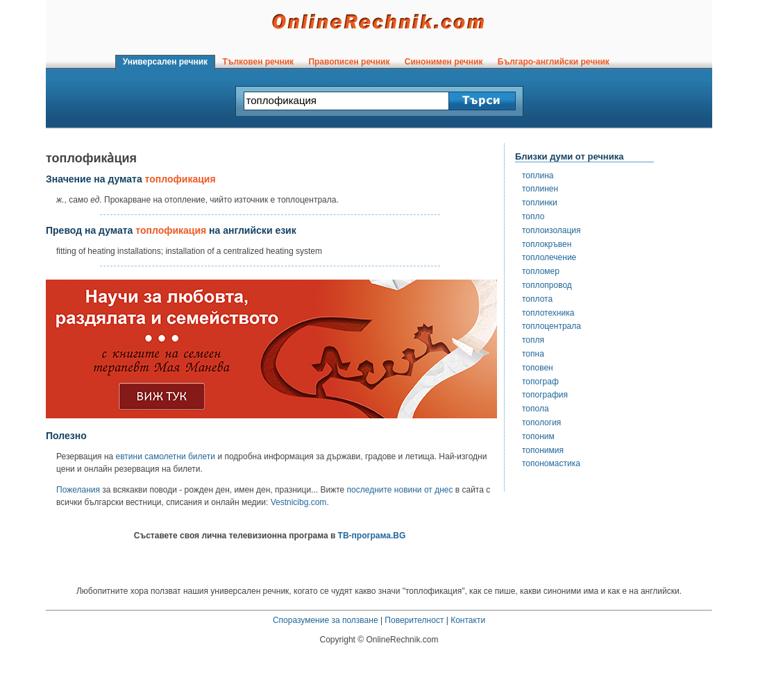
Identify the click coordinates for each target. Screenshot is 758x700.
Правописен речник (349, 62)
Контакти (468, 620)
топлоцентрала (551, 326)
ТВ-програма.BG (372, 536)
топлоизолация (551, 230)
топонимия (543, 450)
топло (533, 216)
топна (533, 354)
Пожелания (78, 490)
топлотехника (548, 313)
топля (533, 340)
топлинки (540, 203)
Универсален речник (165, 62)
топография (545, 395)
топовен (538, 368)
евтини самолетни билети (166, 456)
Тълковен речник (258, 62)
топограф (540, 382)
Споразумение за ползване (326, 620)
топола (536, 409)
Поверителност (414, 620)
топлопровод (547, 285)
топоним (538, 436)
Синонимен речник (444, 62)
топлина (538, 176)
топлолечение (549, 257)
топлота (537, 299)
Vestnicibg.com (299, 502)
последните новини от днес (400, 490)
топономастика (551, 463)
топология (541, 422)
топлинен (540, 189)
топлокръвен (547, 244)
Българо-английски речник (553, 62)
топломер (541, 271)
